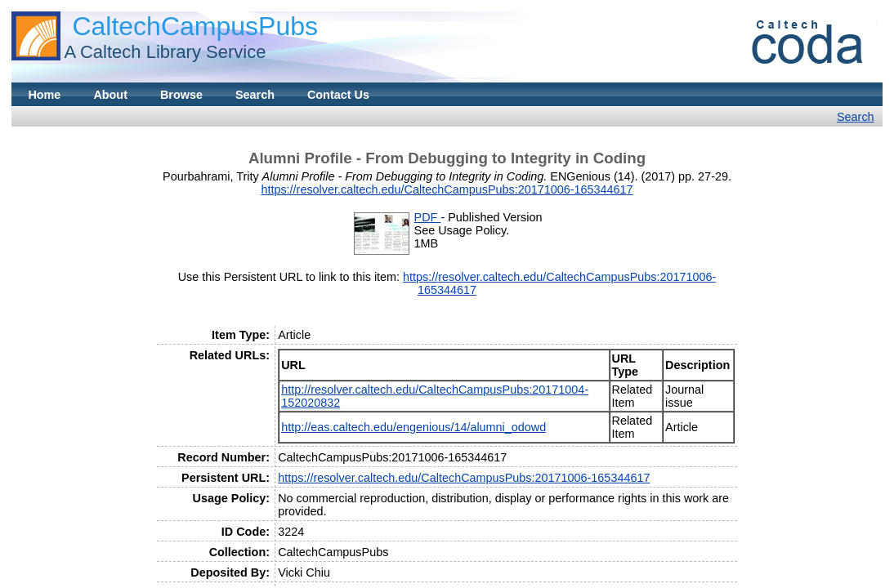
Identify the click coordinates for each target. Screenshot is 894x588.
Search (255, 95)
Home (44, 95)
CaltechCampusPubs (195, 26)
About (110, 95)
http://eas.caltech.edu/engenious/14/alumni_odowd (413, 427)
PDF (428, 217)
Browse (181, 95)
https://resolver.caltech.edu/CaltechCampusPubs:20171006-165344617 (447, 189)
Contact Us (338, 95)
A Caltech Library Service (165, 52)
